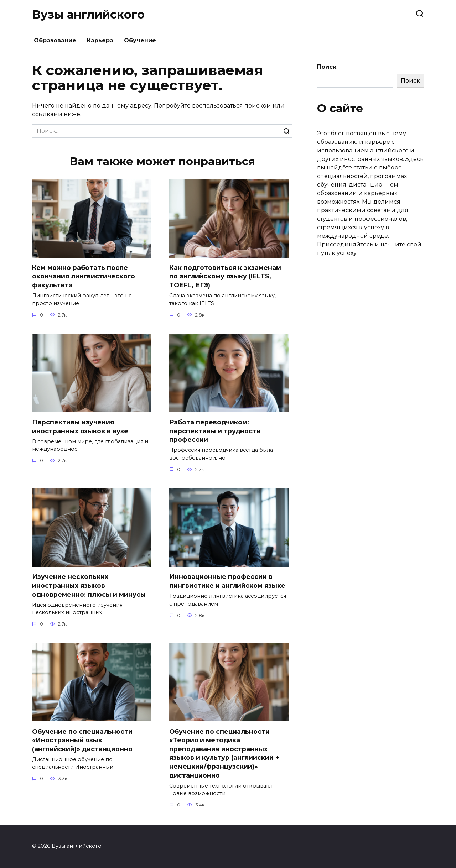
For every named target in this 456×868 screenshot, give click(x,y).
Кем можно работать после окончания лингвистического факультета (84, 276)
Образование (55, 40)
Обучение (140, 40)
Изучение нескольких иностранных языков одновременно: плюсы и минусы (89, 586)
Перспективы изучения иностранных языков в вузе (80, 427)
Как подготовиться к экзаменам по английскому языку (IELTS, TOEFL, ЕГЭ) (225, 276)
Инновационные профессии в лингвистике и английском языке (227, 581)
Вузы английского (88, 14)
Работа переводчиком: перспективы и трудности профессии (215, 431)
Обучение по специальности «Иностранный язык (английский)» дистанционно (82, 741)
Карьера (100, 40)
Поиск (327, 67)
